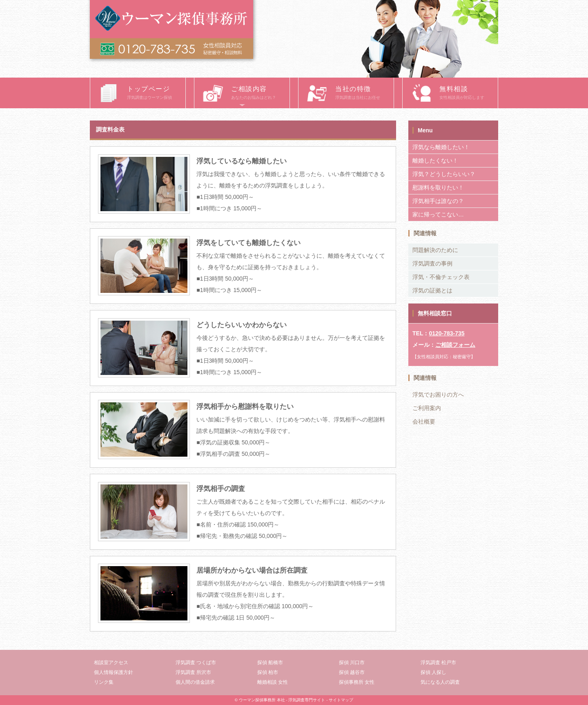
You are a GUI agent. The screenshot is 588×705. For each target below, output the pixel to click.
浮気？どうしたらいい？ (444, 174)
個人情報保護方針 (114, 672)
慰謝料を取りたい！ (438, 187)
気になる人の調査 (440, 682)
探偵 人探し (433, 672)
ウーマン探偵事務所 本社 (262, 700)
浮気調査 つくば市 (196, 663)
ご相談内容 (260, 94)
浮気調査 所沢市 (193, 672)
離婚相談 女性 (273, 682)
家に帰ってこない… (438, 214)
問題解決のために (435, 250)
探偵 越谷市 (352, 672)
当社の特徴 (364, 94)
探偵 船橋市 (270, 663)
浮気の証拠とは (432, 290)
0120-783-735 (447, 333)
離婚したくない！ (435, 161)
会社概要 (424, 422)
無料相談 (469, 94)
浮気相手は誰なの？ (438, 201)
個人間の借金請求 (195, 682)
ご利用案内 (427, 408)
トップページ (156, 94)
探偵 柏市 (268, 672)
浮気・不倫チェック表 (441, 277)
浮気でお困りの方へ (438, 395)
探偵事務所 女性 (357, 682)
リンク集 (104, 682)
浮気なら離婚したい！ (441, 147)
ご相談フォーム (455, 345)
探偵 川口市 (352, 663)
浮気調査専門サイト (307, 700)
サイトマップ (341, 700)
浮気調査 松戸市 (438, 663)
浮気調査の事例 (432, 263)
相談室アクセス (111, 663)
